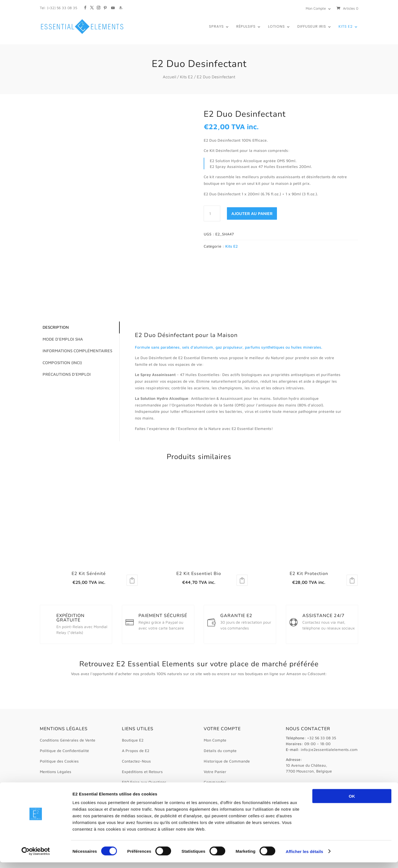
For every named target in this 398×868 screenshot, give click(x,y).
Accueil (169, 77)
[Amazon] (121, 5)
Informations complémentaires (76, 351)
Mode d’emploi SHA (61, 339)
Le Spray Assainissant (155, 375)
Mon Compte (316, 8)
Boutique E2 (133, 740)
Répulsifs (246, 27)
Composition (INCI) (61, 363)
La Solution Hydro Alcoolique (162, 398)
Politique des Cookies (59, 761)
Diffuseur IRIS (312, 27)
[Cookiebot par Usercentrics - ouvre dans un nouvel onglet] (36, 857)
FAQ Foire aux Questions (144, 782)
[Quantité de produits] (212, 214)
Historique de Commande (227, 761)
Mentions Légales (56, 772)
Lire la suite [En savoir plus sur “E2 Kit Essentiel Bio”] (242, 580)
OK (352, 802)
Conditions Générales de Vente (68, 740)
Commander (215, 782)
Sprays (216, 27)
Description (54, 327)
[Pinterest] (105, 5)
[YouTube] (113, 5)
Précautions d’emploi (65, 374)
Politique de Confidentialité (64, 751)
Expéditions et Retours (142, 772)
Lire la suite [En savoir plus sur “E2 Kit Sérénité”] (132, 580)
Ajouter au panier (252, 213)
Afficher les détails (304, 857)
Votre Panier (215, 772)
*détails (75, 632)
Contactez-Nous (136, 761)
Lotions (277, 27)
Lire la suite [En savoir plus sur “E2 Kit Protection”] (352, 580)
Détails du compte (220, 751)
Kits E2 (346, 27)
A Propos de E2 (136, 751)
